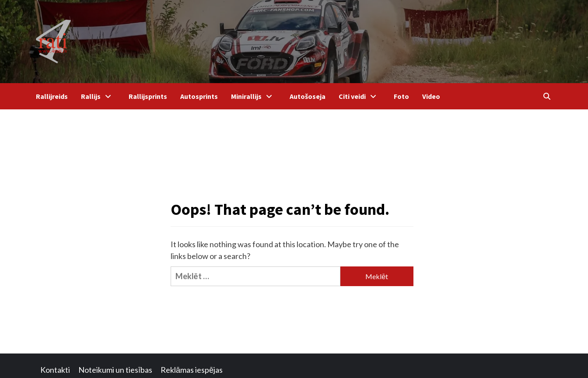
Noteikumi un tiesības (115, 370)
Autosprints (199, 96)
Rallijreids (52, 96)
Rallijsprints (148, 96)
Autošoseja (308, 96)
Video (431, 96)
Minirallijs (254, 96)
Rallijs (98, 96)
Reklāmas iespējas (192, 370)
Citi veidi (360, 96)
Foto (401, 96)
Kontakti (55, 370)
